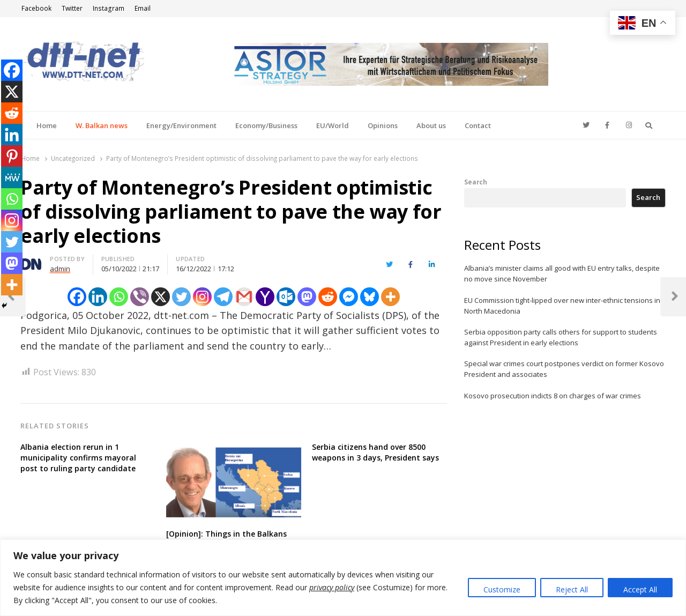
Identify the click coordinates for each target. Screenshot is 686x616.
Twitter (72, 8)
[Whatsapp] (119, 297)
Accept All (640, 589)
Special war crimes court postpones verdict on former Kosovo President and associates (564, 369)
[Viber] (140, 297)
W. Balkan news (102, 125)
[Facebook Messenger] (349, 297)
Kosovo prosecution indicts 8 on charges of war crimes (553, 396)
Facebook (36, 8)
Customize (502, 589)
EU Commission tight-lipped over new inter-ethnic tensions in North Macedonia (562, 306)
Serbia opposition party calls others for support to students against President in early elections (561, 337)
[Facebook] (77, 297)
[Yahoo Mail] (265, 297)
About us (431, 125)
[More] (390, 297)
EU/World (333, 125)
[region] (343, 578)
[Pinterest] (12, 156)
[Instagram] (202, 297)
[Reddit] (328, 297)
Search (476, 182)
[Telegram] (223, 297)
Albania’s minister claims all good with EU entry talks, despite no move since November (562, 273)
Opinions (383, 125)
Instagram (109, 8)
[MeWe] (12, 177)
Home (47, 125)
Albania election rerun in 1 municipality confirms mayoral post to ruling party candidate (78, 458)
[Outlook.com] (286, 297)
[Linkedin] (98, 297)
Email (143, 8)
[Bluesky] (370, 297)
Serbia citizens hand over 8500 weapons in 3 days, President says (375, 452)
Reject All (572, 589)
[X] (161, 297)
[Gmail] (244, 297)
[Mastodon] (307, 297)
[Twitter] (181, 297)
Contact (478, 125)
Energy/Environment (181, 125)
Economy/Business (266, 125)
